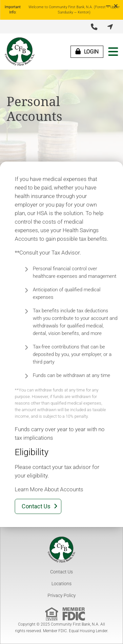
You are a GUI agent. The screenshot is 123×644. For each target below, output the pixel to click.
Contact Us (61, 572)
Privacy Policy (62, 595)
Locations (61, 584)
